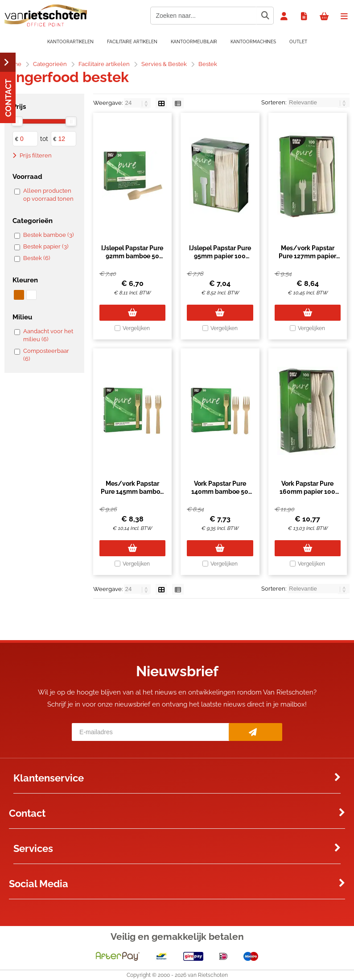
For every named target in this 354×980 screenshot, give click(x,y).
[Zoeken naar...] (265, 16)
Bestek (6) (37, 258)
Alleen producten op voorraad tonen (48, 195)
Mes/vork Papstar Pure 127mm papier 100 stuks (307, 256)
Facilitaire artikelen (132, 42)
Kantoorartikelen (70, 42)
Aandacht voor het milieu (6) (48, 335)
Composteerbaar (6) (46, 355)
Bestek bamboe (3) (48, 235)
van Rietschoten (208, 975)
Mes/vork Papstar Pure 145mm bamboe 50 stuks (132, 492)
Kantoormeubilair (194, 42)
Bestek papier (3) (46, 246)
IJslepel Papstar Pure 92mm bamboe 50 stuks (132, 256)
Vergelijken (136, 328)
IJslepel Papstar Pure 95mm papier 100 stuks (220, 256)
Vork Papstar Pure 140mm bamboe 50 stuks (220, 492)
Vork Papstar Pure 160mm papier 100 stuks (307, 492)
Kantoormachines (253, 42)
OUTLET (298, 42)
